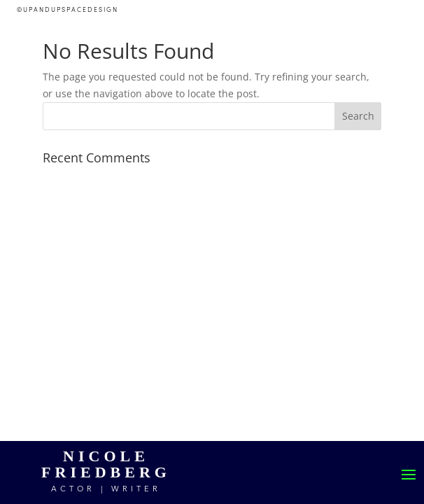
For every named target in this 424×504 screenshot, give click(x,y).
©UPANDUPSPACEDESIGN (68, 10)
